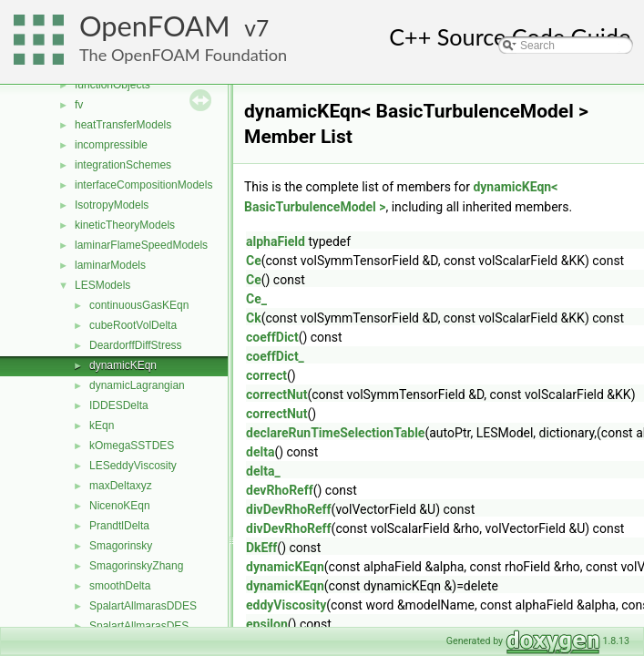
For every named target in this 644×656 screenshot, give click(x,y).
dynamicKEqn (123, 365)
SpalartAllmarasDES (139, 626)
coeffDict (272, 337)
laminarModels (110, 265)
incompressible (111, 145)
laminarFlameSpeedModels (141, 245)
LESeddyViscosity (133, 466)
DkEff (261, 548)
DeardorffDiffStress (136, 345)
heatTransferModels (123, 125)
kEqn (102, 425)
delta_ (263, 471)
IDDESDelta (119, 405)
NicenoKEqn (120, 506)
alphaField (276, 241)
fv (79, 105)
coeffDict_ (275, 356)
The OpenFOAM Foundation (183, 55)
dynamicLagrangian (137, 385)
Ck (254, 318)
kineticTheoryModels (125, 225)
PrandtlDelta (119, 526)
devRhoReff (280, 490)
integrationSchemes (123, 165)
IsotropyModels (112, 205)
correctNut (276, 395)
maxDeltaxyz (121, 486)
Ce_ (256, 299)
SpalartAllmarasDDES (143, 606)
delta (260, 452)
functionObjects (112, 85)
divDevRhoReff (289, 509)
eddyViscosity (286, 605)
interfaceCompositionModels (143, 185)
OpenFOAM (155, 26)
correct (266, 375)
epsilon (267, 624)
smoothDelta (120, 586)
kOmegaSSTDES (132, 446)
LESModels (102, 285)
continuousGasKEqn (139, 305)
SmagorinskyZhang (136, 566)
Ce (254, 261)
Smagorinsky (121, 546)
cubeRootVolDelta (133, 325)
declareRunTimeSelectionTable (335, 433)
